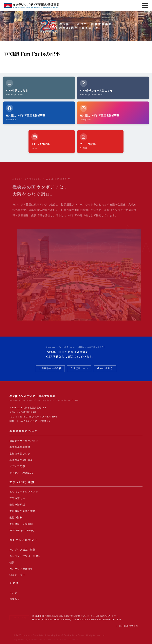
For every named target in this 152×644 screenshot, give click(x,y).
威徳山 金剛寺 (105, 369)
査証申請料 (16, 518)
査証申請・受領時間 (21, 524)
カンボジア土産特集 (21, 569)
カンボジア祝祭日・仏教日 (25, 556)
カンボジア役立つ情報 (23, 550)
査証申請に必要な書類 (23, 511)
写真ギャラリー (19, 575)
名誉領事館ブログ (20, 454)
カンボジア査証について (24, 492)
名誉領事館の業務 (20, 447)
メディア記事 (17, 466)
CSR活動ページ (79, 369)
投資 (12, 562)
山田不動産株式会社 (50, 369)
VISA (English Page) (22, 530)
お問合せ (15, 599)
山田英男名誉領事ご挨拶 (24, 441)
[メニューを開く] (145, 6)
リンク (13, 593)
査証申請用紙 (17, 505)
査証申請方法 (17, 498)
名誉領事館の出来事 (21, 460)
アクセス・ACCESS (21, 473)
